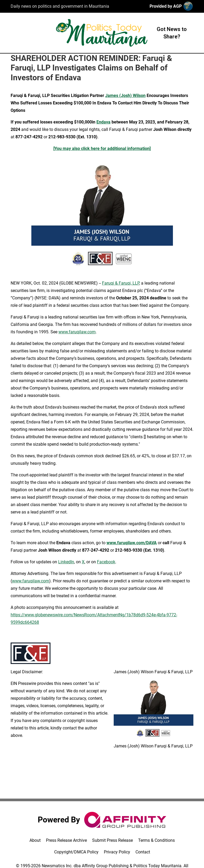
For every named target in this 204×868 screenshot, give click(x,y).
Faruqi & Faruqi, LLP (121, 283)
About (35, 840)
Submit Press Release (112, 840)
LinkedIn (66, 562)
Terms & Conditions (156, 840)
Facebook (106, 562)
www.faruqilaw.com (77, 332)
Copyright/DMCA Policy (76, 852)
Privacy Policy (117, 852)
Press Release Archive (66, 840)
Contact (143, 852)
